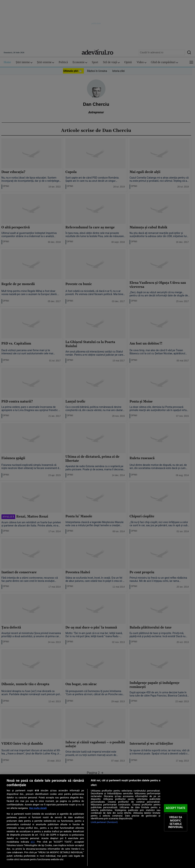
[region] (97, 821)
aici (33, 842)
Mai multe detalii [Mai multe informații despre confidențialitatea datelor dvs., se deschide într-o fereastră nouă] (38, 808)
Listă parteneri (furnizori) (104, 822)
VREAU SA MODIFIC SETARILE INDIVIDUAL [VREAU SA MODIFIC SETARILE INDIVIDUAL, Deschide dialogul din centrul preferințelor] (176, 822)
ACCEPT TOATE (176, 808)
